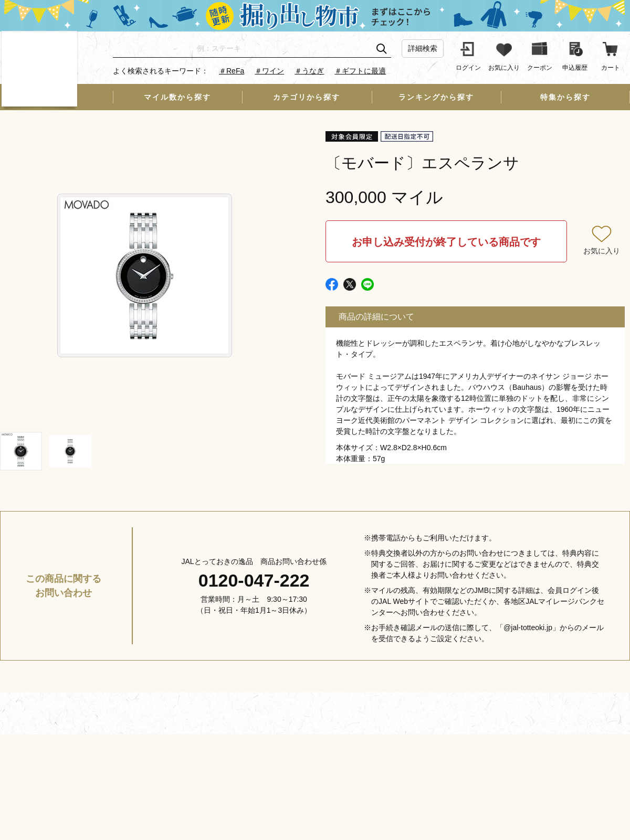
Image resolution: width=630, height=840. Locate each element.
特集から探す (565, 97)
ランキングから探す (436, 97)
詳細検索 (423, 48)
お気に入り (602, 251)
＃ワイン (269, 71)
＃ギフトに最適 (360, 71)
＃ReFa (232, 71)
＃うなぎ (309, 71)
